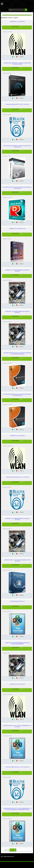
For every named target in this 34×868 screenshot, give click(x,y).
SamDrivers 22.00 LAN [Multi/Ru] (17, 684)
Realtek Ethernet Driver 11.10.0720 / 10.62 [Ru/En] (17, 104)
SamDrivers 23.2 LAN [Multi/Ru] (17, 22)
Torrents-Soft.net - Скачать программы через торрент (8, 4)
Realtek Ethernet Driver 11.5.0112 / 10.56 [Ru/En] (17, 477)
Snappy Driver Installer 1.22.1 (17, 601)
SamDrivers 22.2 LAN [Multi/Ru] (17, 436)
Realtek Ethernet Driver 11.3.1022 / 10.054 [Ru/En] (17, 767)
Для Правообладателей (7, 856)
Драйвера (21, 27)
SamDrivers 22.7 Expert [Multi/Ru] (17, 229)
